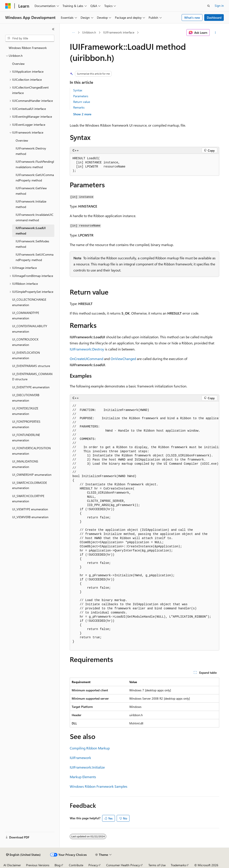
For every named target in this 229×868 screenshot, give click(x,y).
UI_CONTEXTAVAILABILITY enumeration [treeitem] (30, 329)
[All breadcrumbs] (74, 33)
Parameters (81, 96)
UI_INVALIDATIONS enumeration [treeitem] (25, 464)
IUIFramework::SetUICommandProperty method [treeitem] (35, 257)
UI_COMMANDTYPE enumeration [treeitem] (26, 315)
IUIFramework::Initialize (87, 767)
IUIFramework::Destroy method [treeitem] (31, 151)
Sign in (219, 6)
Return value (82, 102)
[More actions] (215, 33)
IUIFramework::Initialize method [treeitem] (31, 204)
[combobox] (30, 38)
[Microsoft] (8, 6)
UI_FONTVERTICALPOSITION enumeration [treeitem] (31, 451)
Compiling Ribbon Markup (90, 748)
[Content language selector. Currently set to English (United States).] (23, 855)
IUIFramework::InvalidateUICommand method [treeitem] (35, 217)
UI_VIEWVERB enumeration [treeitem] (30, 517)
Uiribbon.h (89, 32)
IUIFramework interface (119, 32)
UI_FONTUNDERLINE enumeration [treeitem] (26, 437)
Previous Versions (38, 865)
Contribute (76, 865)
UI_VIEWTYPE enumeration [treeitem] (30, 509)
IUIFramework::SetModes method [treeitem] (32, 244)
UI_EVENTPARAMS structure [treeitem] (31, 366)
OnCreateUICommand (86, 359)
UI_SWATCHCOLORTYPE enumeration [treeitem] (28, 499)
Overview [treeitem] (18, 64)
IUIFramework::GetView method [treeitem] (31, 191)
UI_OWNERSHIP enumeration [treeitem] (32, 475)
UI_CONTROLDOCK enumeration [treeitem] (25, 342)
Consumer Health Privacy (123, 865)
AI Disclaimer (12, 865)
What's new (192, 18)
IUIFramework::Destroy (87, 349)
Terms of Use (157, 865)
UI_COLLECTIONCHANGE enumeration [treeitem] (29, 302)
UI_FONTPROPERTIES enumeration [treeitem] (26, 424)
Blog (57, 865)
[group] (144, 526)
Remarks (79, 107)
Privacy (93, 865)
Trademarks (178, 865)
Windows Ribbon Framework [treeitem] (28, 48)
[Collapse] (53, 29)
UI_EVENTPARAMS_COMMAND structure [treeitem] (32, 377)
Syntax (78, 90)
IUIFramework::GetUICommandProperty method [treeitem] (35, 178)
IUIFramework (80, 758)
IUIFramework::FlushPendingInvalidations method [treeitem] (35, 164)
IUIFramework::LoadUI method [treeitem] (31, 231)
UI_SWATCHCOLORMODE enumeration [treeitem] (30, 485)
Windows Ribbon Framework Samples (99, 786)
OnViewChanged (123, 359)
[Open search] (209, 6)
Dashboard (214, 18)
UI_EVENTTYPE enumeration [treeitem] (31, 387)
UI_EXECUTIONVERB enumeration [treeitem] (26, 398)
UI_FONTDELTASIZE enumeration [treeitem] (25, 411)
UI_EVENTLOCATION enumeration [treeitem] (26, 355)
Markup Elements (83, 777)
